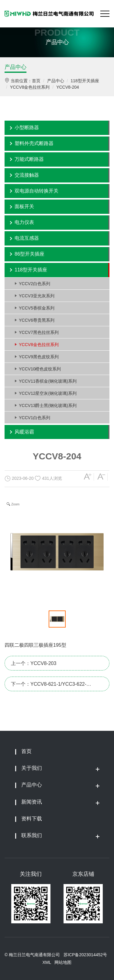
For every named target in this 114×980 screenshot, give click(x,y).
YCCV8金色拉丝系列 (30, 87)
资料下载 (32, 819)
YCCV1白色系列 (35, 418)
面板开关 (24, 206)
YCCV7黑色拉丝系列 (39, 332)
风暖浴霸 (24, 432)
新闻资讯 (32, 802)
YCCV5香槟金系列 (37, 308)
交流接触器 (27, 175)
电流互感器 (27, 238)
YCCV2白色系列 (35, 284)
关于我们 (32, 768)
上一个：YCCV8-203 (34, 663)
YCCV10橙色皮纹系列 (40, 369)
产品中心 (16, 67)
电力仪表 (24, 222)
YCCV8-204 (68, 87)
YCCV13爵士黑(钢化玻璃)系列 (48, 405)
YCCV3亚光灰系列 (37, 296)
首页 (36, 81)
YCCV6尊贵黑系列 (37, 320)
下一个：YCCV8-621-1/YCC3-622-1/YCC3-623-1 (49, 686)
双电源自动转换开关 (36, 191)
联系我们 (32, 835)
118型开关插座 (85, 81)
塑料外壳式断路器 (34, 143)
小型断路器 (27, 127)
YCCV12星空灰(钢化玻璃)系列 (48, 393)
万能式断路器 (29, 159)
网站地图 (63, 962)
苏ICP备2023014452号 (85, 955)
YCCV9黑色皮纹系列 (39, 357)
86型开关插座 (29, 254)
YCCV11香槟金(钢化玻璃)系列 (48, 381)
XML (47, 962)
